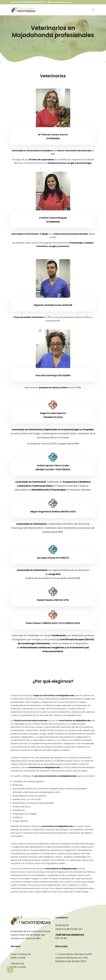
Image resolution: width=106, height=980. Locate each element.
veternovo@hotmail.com (69, 929)
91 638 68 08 (62, 925)
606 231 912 (61, 938)
